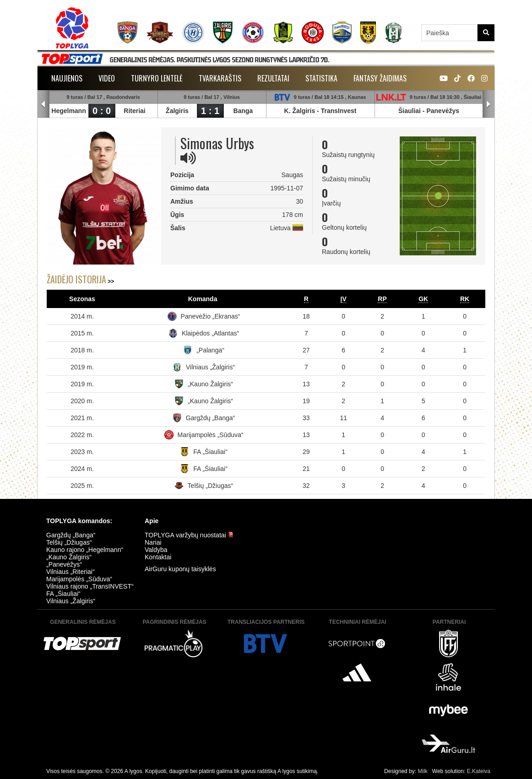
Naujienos (67, 78)
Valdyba (156, 550)
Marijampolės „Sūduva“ (211, 435)
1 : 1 (210, 111)
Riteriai (134, 111)
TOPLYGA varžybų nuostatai (189, 535)
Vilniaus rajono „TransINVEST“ (90, 586)
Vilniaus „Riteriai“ (71, 572)
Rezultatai (273, 78)
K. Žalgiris (300, 111)
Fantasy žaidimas (380, 78)
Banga (243, 111)
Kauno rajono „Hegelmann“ (85, 550)
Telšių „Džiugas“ (211, 486)
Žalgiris (177, 111)
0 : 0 (102, 111)
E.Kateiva (479, 771)
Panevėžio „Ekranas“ (211, 316)
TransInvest (339, 111)
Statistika (321, 78)
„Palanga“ (210, 350)
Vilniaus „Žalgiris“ (210, 367)
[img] (188, 158)
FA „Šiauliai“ (210, 452)
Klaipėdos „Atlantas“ (210, 333)
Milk (422, 771)
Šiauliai (410, 111)
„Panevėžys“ (64, 564)
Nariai (153, 542)
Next (489, 104)
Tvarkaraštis (220, 78)
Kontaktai (158, 557)
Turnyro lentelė (157, 78)
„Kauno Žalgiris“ (210, 384)
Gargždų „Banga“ (210, 418)
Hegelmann (68, 111)
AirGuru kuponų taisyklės (180, 569)
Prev (43, 104)
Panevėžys (443, 111)
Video (107, 78)
